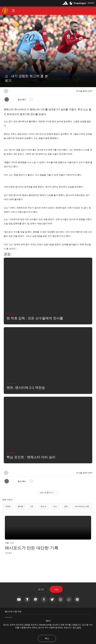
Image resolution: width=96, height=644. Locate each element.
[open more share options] (31, 99)
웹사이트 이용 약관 (13, 611)
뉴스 (55, 506)
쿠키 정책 (77, 628)
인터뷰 (8, 506)
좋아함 (20, 506)
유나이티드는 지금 (82, 506)
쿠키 (48, 621)
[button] (13, 11)
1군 (32, 506)
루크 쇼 (43, 506)
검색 (66, 506)
